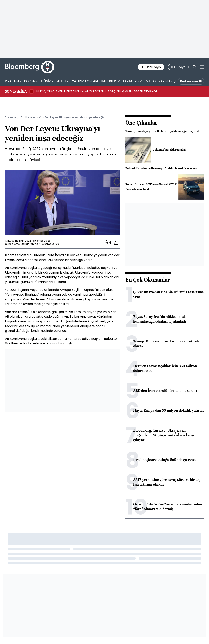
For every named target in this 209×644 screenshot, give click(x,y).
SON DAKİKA (16, 91)
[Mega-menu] (202, 67)
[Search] (194, 67)
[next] (203, 91)
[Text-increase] (108, 242)
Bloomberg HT (13, 117)
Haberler (30, 117)
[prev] (195, 91)
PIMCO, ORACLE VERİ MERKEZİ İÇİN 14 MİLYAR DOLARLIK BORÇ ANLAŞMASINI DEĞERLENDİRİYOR (97, 91)
